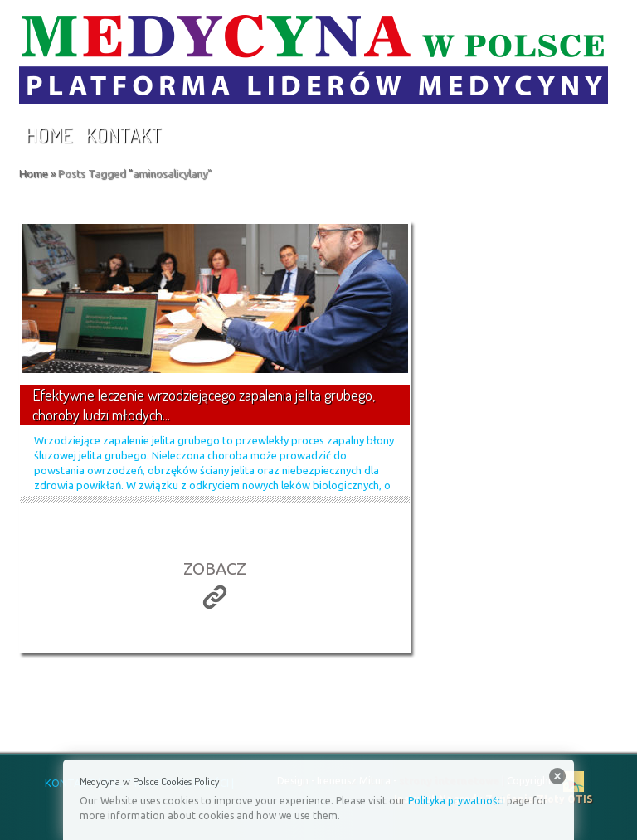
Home (49, 135)
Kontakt (124, 135)
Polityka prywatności (456, 801)
